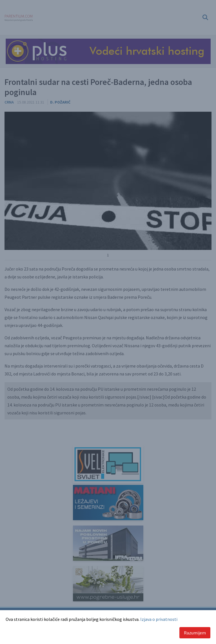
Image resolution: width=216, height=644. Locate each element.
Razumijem (195, 633)
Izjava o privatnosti (159, 619)
